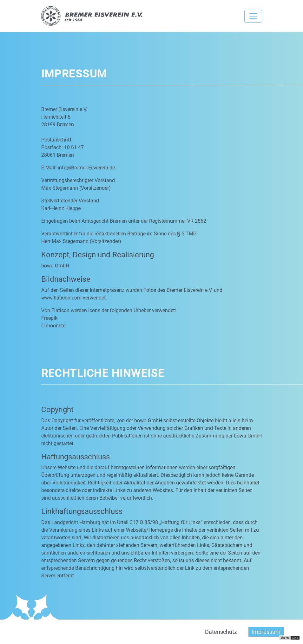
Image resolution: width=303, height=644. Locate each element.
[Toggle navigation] (253, 16)
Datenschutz (221, 632)
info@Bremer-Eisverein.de (86, 168)
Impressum (266, 632)
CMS (295, 638)
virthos (285, 638)
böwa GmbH (55, 266)
